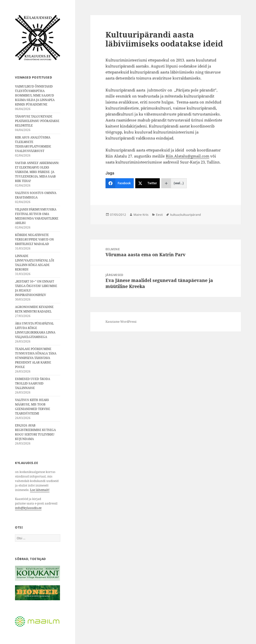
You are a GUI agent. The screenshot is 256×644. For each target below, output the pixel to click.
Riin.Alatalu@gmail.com (187, 156)
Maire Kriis (141, 215)
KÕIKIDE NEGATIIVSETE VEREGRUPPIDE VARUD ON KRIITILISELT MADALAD (34, 239)
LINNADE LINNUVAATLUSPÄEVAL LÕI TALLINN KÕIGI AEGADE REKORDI (34, 263)
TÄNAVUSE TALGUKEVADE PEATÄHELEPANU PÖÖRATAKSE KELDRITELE (37, 121)
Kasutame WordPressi (121, 322)
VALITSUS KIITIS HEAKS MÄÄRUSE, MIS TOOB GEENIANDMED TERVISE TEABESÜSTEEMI (32, 407)
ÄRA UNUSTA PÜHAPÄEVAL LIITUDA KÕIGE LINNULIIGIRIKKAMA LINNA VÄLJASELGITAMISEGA (35, 330)
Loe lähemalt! (40, 490)
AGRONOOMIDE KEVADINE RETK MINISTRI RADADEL (34, 309)
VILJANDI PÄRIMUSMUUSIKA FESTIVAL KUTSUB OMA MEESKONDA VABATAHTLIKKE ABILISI (37, 216)
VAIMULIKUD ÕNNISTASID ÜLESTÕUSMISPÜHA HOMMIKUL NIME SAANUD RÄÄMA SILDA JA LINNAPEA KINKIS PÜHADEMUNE (35, 95)
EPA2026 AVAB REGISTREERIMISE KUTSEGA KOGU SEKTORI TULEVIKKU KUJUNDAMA (35, 432)
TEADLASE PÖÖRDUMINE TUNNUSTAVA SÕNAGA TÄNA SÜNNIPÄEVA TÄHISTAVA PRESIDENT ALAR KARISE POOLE (36, 358)
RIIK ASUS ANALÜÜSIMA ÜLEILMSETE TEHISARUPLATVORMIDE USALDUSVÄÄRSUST (33, 144)
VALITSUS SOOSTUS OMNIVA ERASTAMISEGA (36, 195)
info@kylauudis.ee (28, 508)
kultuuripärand (190, 215)
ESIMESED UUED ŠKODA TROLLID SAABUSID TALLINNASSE (32, 383)
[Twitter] (148, 183)
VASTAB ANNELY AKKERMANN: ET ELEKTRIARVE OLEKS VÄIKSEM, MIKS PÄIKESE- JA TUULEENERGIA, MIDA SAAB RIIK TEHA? (37, 172)
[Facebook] (120, 183)
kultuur (175, 215)
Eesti (159, 215)
